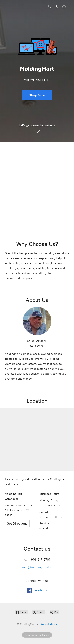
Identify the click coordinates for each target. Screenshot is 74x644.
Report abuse (49, 624)
